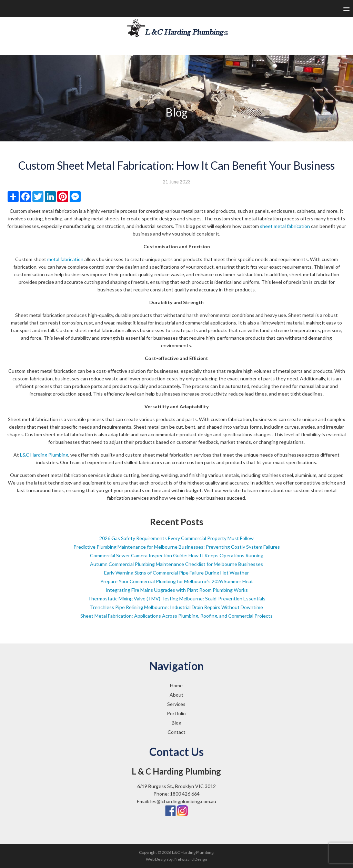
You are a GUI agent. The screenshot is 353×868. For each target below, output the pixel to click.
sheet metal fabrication (285, 226)
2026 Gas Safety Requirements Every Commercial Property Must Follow (176, 538)
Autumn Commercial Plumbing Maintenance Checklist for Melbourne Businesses (176, 564)
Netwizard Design (191, 859)
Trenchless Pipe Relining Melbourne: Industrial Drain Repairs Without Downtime (176, 607)
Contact (176, 732)
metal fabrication (65, 259)
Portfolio (176, 713)
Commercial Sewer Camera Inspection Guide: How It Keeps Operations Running (177, 555)
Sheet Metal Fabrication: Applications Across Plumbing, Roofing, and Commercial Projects (176, 616)
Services (176, 704)
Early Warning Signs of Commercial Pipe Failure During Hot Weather (176, 573)
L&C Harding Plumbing (44, 455)
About (176, 695)
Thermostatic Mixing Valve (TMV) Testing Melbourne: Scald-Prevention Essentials (177, 598)
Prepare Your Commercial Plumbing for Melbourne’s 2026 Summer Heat (177, 581)
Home (176, 685)
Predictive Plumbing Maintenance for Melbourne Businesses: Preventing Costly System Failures (177, 547)
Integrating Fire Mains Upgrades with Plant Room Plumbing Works (177, 590)
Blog (176, 723)
